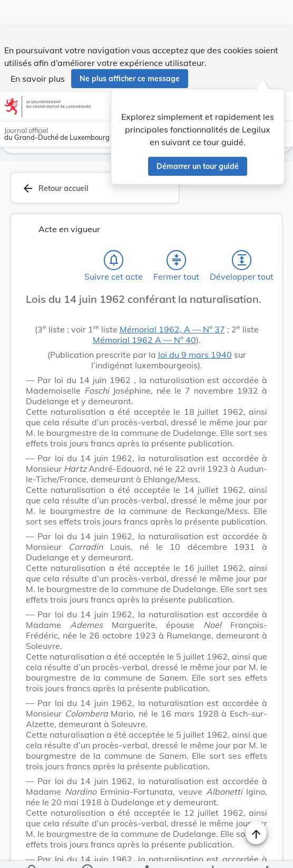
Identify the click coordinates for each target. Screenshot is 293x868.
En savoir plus (38, 52)
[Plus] (267, 851)
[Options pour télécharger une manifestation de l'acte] (213, 851)
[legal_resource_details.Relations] (146, 851)
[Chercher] (33, 851)
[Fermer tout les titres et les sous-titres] (177, 233)
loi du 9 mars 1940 (195, 328)
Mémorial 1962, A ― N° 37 (172, 302)
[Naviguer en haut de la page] (256, 807)
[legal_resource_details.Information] (87, 851)
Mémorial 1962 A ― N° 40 (144, 313)
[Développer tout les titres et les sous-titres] (242, 233)
